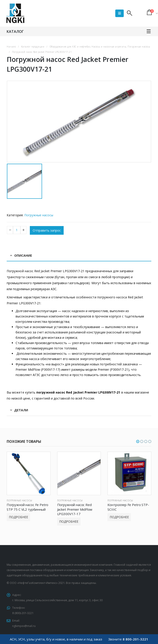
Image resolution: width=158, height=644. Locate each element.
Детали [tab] (21, 410)
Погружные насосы (39, 215)
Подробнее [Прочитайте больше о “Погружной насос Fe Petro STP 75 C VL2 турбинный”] (18, 517)
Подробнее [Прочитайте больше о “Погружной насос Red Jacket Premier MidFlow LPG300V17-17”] (69, 521)
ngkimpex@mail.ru (24, 626)
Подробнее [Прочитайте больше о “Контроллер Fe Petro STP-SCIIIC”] (119, 517)
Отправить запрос (47, 230)
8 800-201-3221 (135, 639)
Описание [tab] (23, 255)
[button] (138, 441)
